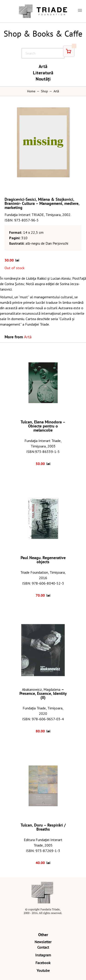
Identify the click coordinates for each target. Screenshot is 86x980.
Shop (44, 91)
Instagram (43, 955)
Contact (43, 947)
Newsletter (43, 942)
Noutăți (43, 79)
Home (31, 91)
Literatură (43, 73)
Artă (43, 66)
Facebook (43, 963)
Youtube (43, 970)
